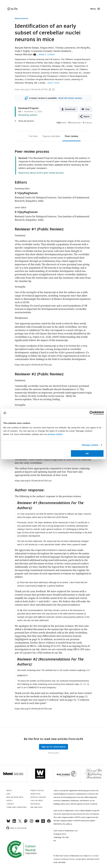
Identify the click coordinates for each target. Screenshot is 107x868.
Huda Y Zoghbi (22, 51)
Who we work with (15, 797)
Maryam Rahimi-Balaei (27, 48)
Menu (93, 9)
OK (87, 453)
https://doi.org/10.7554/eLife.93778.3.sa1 (33, 481)
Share (87, 116)
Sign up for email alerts (54, 747)
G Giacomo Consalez (42, 51)
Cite (87, 109)
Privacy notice (53, 753)
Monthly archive (38, 797)
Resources (35, 804)
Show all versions (26, 121)
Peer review (71, 136)
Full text (33, 136)
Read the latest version (70, 98)
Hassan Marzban (25, 54)
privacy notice (55, 434)
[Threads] (43, 822)
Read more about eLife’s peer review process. (41, 173)
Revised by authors (28, 115)
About (9, 790)
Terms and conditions (17, 807)
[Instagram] (31, 822)
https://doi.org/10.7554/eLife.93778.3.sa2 (33, 365)
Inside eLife (35, 794)
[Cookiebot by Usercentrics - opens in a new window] (92, 413)
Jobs (8, 794)
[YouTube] (37, 822)
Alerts (9, 800)
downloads (74, 123)
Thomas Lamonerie (65, 48)
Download (70, 109)
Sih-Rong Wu (83, 48)
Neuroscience (21, 18)
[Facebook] (49, 822)
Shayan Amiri (47, 48)
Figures (46, 136)
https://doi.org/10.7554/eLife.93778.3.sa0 (33, 709)
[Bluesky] (8, 822)
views (61, 123)
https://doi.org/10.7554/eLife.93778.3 (31, 89)
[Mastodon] (26, 822)
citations (87, 123)
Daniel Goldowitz (62, 51)
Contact (10, 804)
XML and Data (36, 807)
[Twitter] (20, 822)
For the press (37, 800)
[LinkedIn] (14, 822)
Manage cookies (90, 445)
